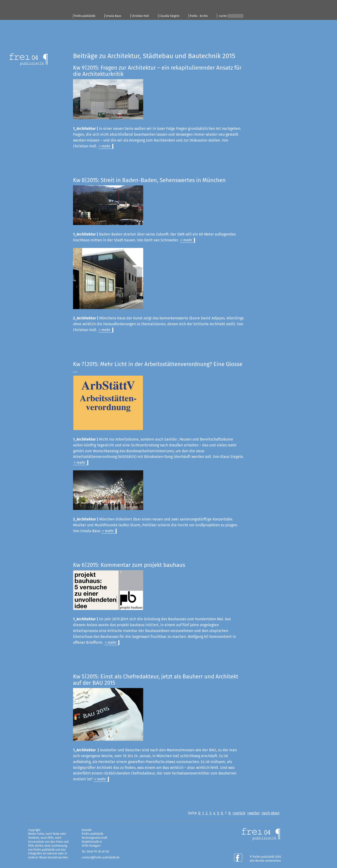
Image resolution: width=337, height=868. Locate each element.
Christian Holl (140, 16)
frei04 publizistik (85, 16)
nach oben (271, 813)
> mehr (105, 146)
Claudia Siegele (169, 16)
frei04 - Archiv (199, 16)
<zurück (239, 813)
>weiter (253, 813)
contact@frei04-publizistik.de (101, 857)
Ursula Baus (113, 16)
